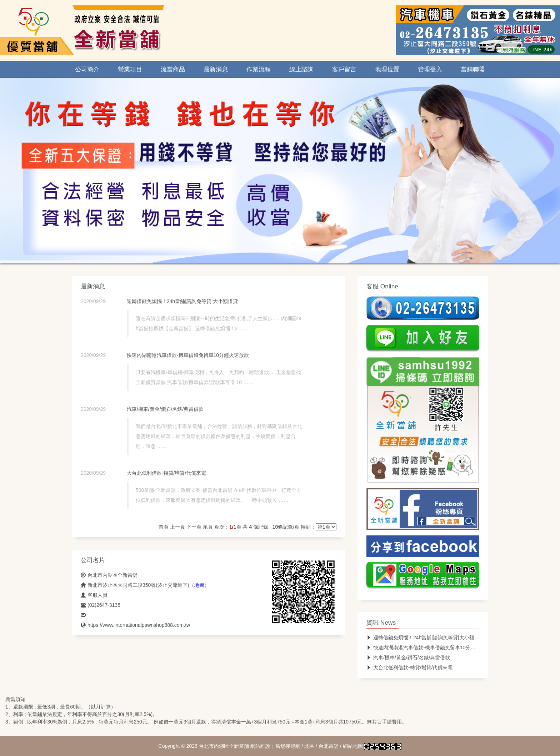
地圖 (199, 585)
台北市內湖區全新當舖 (109, 575)
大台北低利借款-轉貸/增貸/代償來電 (166, 473)
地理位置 (387, 69)
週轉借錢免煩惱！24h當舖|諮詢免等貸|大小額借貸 (182, 301)
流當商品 (173, 69)
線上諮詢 (301, 69)
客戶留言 (344, 69)
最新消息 (216, 69)
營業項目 (130, 69)
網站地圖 (353, 746)
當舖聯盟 (473, 69)
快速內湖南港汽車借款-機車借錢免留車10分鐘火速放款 (188, 355)
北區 (309, 746)
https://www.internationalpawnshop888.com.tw (135, 625)
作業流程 (259, 69)
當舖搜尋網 (288, 746)
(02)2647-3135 (101, 605)
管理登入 (430, 69)
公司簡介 (87, 69)
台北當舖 (329, 746)
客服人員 (94, 595)
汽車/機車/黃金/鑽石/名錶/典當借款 (165, 409)
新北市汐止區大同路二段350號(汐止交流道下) (135, 585)
